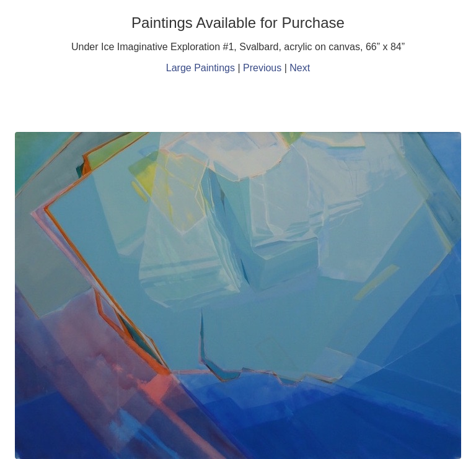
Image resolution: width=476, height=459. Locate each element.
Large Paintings (201, 68)
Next (300, 68)
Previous (262, 68)
